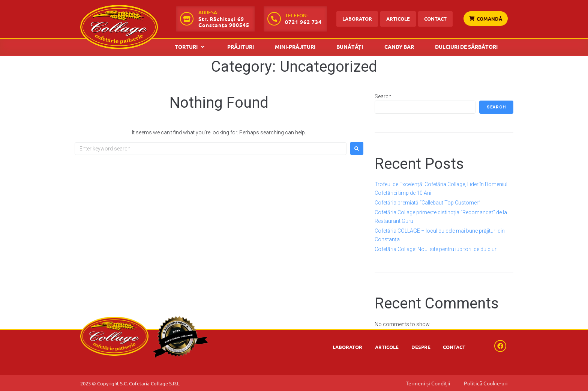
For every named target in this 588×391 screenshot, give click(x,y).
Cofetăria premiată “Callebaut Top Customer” (427, 203)
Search (383, 96)
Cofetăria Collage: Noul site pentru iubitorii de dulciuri (436, 249)
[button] (190, 47)
